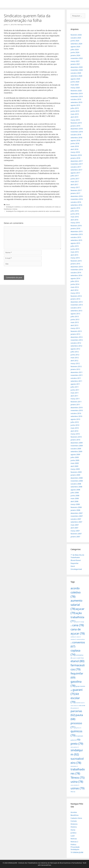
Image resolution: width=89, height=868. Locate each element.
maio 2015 (75, 252)
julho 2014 (75, 281)
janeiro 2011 (75, 405)
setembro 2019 (76, 102)
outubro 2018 (76, 135)
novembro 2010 (77, 410)
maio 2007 (75, 525)
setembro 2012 (76, 346)
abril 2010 (74, 431)
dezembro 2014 (77, 267)
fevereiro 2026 (76, 35)
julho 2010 (75, 422)
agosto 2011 (75, 384)
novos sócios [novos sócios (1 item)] (74, 706)
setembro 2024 (76, 44)
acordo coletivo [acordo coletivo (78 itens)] (76, 592)
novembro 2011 (77, 375)
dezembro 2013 (77, 302)
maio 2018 (75, 146)
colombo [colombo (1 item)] (73, 639)
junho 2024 (75, 52)
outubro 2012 (76, 343)
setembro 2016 (76, 205)
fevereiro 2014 (76, 296)
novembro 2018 (77, 132)
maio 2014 (75, 287)
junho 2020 (75, 82)
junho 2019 (75, 111)
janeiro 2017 (75, 193)
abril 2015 (74, 255)
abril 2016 (74, 220)
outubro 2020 (76, 73)
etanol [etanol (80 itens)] (77, 661)
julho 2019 (75, 108)
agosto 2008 (75, 490)
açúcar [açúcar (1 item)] (78, 622)
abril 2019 (74, 117)
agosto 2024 (75, 47)
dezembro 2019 (77, 93)
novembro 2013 (77, 305)
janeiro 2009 (75, 475)
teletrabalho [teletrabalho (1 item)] (74, 766)
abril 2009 (74, 466)
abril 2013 (74, 325)
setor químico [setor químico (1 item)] (75, 747)
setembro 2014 (76, 275)
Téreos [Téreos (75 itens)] (78, 778)
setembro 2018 (76, 138)
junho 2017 (75, 179)
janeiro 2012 (75, 369)
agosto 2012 (75, 349)
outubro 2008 (76, 484)
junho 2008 (75, 496)
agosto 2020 (75, 79)
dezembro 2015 (77, 231)
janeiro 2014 (75, 299)
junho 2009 (75, 460)
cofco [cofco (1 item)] (79, 637)
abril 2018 (74, 149)
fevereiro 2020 (76, 91)
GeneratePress (46, 865)
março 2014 (75, 293)
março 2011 (75, 399)
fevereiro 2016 (76, 226)
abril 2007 (74, 528)
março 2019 (75, 120)
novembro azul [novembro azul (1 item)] (80, 703)
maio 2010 (75, 428)
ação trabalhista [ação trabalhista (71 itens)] (77, 617)
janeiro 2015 (75, 264)
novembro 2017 (77, 164)
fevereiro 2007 (76, 534)
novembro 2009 (77, 446)
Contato (74, 821)
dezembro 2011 (77, 372)
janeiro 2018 (75, 158)
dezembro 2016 (77, 196)
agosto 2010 (75, 419)
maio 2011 (75, 393)
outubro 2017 (76, 167)
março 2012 (75, 363)
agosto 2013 (75, 314)
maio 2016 (75, 217)
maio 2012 (75, 358)
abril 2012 (74, 361)
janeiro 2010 (75, 440)
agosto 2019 (75, 105)
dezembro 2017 (77, 161)
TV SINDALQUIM (77, 852)
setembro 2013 (76, 311)
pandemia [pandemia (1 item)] (76, 708)
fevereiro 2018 (76, 155)
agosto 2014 (75, 278)
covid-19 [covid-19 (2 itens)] (80, 658)
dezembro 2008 (77, 478)
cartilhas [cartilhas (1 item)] (73, 637)
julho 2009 (75, 457)
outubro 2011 (76, 378)
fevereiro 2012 (76, 366)
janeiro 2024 (75, 55)
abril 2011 (74, 396)
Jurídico (73, 833)
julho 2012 (75, 352)
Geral (8, 205)
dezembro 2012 (77, 337)
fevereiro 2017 (76, 190)
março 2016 (75, 223)
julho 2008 (75, 493)
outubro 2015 (76, 237)
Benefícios (75, 815)
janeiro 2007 (75, 537)
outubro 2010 (76, 413)
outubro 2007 (76, 519)
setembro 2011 (76, 381)
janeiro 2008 (75, 510)
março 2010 (75, 434)
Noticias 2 (74, 842)
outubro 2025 (76, 38)
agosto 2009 (75, 454)
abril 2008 (74, 501)
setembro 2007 (76, 522)
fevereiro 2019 (76, 123)
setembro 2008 (76, 487)
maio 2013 (75, 322)
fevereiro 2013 (76, 331)
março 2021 (75, 61)
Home (73, 830)
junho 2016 (75, 214)
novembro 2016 (77, 199)
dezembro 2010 (77, 407)
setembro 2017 (76, 170)
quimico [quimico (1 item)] (78, 728)
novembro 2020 (77, 70)
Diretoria (74, 824)
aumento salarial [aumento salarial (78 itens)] (76, 605)
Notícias (74, 839)
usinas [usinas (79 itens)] (77, 788)
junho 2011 (75, 390)
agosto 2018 (75, 140)
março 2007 (75, 531)
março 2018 (75, 152)
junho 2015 (75, 249)
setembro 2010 (76, 416)
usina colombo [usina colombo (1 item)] (75, 785)
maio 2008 (75, 498)
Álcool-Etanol (76, 560)
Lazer (73, 836)
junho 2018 (75, 143)
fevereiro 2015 (76, 261)
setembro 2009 (76, 451)
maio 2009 (75, 463)
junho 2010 (75, 425)
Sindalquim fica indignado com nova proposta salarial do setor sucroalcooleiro (33, 211)
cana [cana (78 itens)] (78, 625)
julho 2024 (75, 49)
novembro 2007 (77, 516)
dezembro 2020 (77, 67)
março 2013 (75, 328)
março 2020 (75, 88)
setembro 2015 (76, 240)
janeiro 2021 (75, 64)
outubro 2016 (76, 202)
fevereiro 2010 (76, 437)
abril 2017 (74, 184)
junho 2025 (75, 41)
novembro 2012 (77, 340)
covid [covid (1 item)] (75, 658)
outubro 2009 (76, 449)
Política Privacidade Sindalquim (75, 847)
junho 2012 (75, 355)
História (74, 827)
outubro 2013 (76, 308)
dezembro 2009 (77, 443)
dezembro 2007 (77, 513)
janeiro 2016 (75, 228)
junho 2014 (75, 284)
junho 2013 (75, 319)
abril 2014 (74, 290)
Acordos (74, 812)
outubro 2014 (76, 273)
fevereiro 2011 (76, 402)
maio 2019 (75, 114)
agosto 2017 (75, 173)
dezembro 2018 (77, 129)
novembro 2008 (77, 481)
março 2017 (75, 187)
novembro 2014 (77, 270)
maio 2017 (75, 181)
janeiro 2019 (75, 126)
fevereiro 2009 (76, 472)
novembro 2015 (77, 234)
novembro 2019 (77, 96)
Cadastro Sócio (76, 818)
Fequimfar (75, 563)
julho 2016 (75, 211)
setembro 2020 (76, 76)
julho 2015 (75, 246)
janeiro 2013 (75, 334)
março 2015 (75, 258)
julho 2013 (75, 316)
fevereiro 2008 (76, 507)
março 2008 (75, 504)
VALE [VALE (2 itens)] (73, 792)
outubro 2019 (76, 99)
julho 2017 (75, 176)
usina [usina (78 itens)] (77, 782)
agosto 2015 (75, 243)
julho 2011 (75, 387)
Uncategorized (76, 569)
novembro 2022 (77, 58)
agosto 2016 (75, 208)
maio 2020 (75, 85)
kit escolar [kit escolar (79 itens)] (75, 698)
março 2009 (75, 469)
